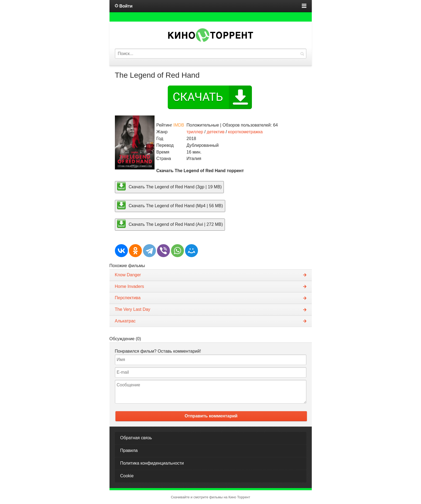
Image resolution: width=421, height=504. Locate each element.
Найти (302, 54)
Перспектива (128, 298)
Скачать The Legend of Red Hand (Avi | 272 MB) (170, 224)
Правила (129, 450)
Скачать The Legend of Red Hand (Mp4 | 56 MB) (170, 205)
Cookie (127, 476)
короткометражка (245, 132)
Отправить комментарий (211, 416)
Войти (126, 6)
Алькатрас (125, 321)
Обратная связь (136, 438)
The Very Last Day (133, 309)
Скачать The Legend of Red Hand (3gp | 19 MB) (170, 186)
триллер (195, 132)
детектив (216, 132)
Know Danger (128, 275)
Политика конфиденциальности (152, 463)
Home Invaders (130, 286)
